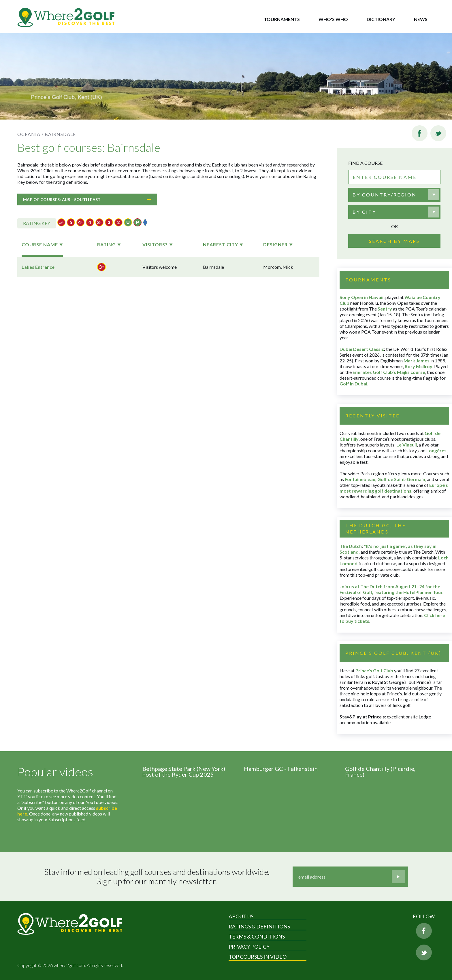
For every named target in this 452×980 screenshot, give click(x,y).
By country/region (385, 195)
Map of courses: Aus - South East (87, 199)
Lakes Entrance (38, 267)
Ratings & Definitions (259, 926)
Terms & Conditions (257, 937)
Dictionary (381, 19)
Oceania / (30, 134)
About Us (241, 916)
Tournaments (282, 19)
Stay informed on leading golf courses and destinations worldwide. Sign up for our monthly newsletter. (157, 877)
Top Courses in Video (258, 957)
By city (364, 212)
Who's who (333, 19)
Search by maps (394, 241)
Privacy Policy (249, 947)
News (421, 19)
